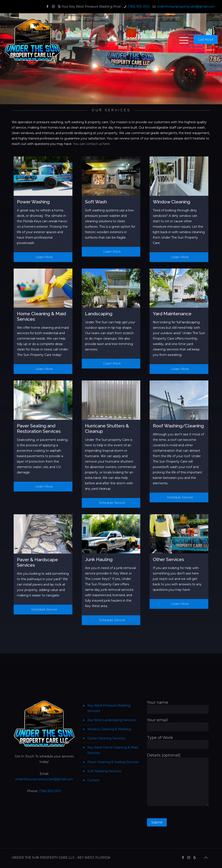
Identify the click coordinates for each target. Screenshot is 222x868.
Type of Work (178, 742)
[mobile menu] (181, 39)
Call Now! (206, 39)
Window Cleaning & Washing (109, 729)
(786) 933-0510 (139, 7)
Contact (93, 780)
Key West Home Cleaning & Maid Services (113, 750)
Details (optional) (178, 779)
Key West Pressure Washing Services (109, 708)
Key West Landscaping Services (112, 720)
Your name (178, 707)
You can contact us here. (92, 144)
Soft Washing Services (104, 771)
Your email (178, 724)
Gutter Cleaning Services (106, 738)
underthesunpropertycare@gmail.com (186, 7)
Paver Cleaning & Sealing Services (113, 762)
